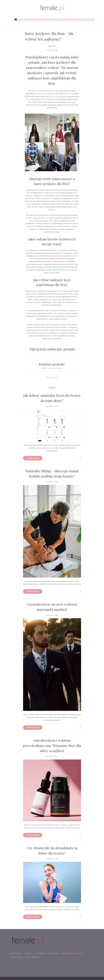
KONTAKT (29, 953)
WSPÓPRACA (16, 953)
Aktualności (23, 19)
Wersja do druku (52, 377)
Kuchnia (38, 19)
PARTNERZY (41, 953)
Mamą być (86, 19)
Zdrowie (46, 19)
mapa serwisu (32, 957)
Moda (32, 19)
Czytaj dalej (33, 458)
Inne (93, 19)
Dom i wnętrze (64, 19)
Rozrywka (76, 19)
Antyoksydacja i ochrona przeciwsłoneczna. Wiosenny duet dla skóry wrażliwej (52, 746)
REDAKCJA (54, 953)
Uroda (54, 19)
